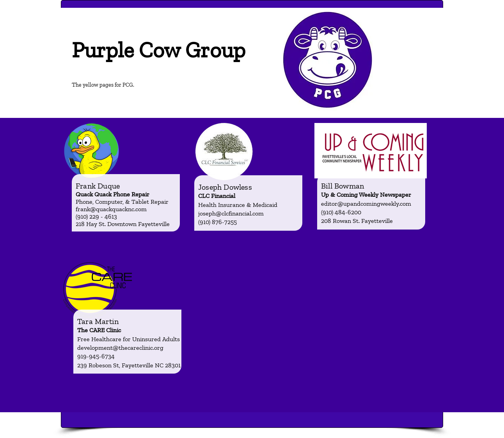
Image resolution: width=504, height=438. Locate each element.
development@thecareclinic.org (120, 348)
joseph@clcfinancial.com (231, 213)
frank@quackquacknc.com (111, 209)
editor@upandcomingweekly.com (366, 204)
